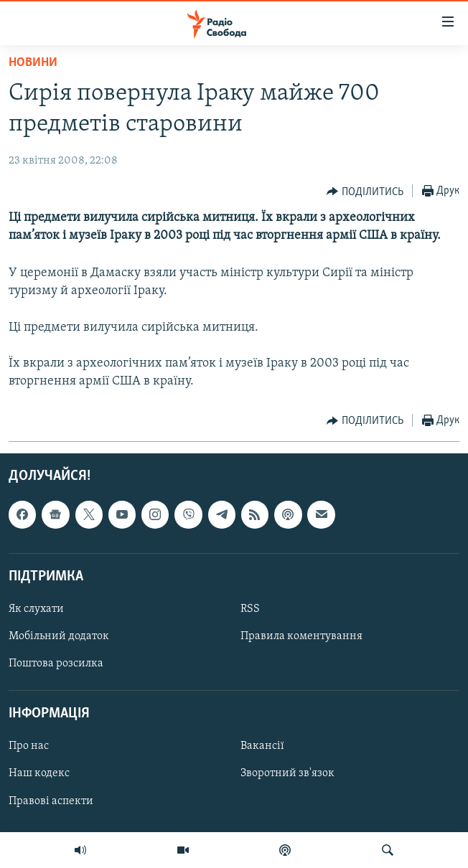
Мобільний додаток (59, 636)
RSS (250, 609)
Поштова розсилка (56, 664)
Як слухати (36, 609)
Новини (33, 63)
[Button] (365, 192)
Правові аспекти (51, 801)
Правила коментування (301, 636)
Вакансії (262, 746)
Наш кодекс (39, 773)
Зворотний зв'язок (287, 773)
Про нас (29, 746)
